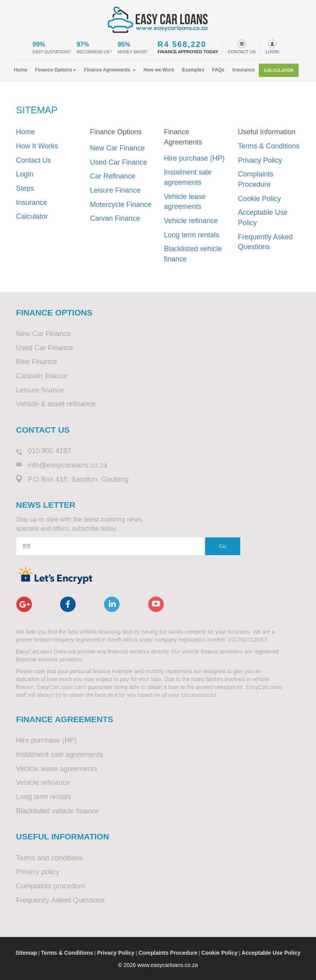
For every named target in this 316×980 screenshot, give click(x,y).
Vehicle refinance (191, 221)
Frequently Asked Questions (265, 242)
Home (21, 70)
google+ (24, 604)
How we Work (159, 70)
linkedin (112, 604)
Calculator (279, 70)
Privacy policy (38, 872)
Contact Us (34, 160)
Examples (193, 70)
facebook (68, 604)
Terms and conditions (50, 858)
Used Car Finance (119, 162)
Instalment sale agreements (188, 177)
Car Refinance (113, 176)
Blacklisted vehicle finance (193, 254)
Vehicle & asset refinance (56, 404)
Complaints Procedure (256, 179)
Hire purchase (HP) (194, 158)
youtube (156, 604)
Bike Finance (37, 362)
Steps (25, 188)
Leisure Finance (115, 190)
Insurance (244, 70)
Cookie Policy (259, 199)
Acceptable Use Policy (263, 218)
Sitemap (26, 953)
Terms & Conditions (269, 146)
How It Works (37, 146)
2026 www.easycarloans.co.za (161, 965)
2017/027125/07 (248, 640)
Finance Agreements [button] (110, 70)
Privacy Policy (260, 160)
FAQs (218, 70)
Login (25, 174)
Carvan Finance (115, 218)
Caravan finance (42, 376)
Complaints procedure (51, 886)
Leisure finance (40, 390)
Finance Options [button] (56, 70)
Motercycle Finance (121, 205)
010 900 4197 (50, 451)
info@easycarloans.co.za (68, 465)
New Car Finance (117, 148)
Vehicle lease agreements (185, 202)
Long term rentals (192, 235)
